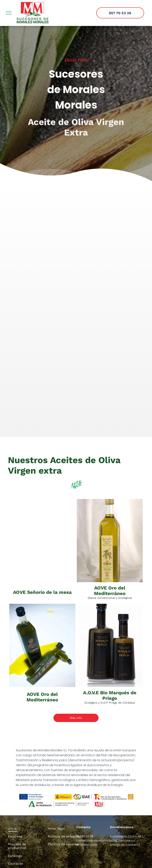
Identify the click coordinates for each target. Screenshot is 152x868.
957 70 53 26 (85, 836)
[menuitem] (25, 828)
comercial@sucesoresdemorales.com (93, 843)
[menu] (9, 13)
